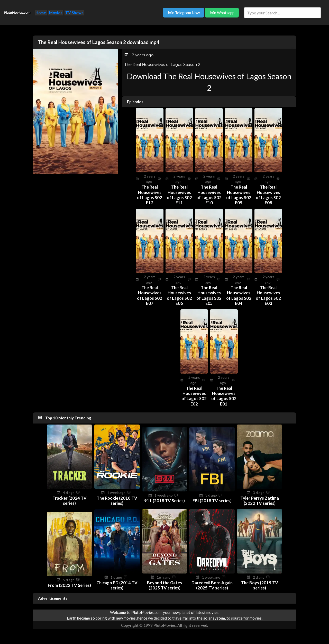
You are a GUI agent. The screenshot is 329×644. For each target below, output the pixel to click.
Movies (56, 13)
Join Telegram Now (184, 13)
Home (41, 13)
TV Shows (74, 13)
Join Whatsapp (222, 13)
